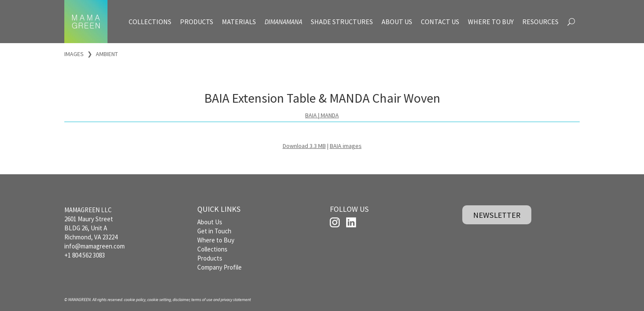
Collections (212, 249)
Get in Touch (214, 231)
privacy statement (236, 300)
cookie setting (159, 300)
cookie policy (135, 300)
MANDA (330, 115)
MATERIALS (239, 22)
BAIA (311, 115)
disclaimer (181, 300)
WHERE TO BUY (491, 22)
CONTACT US (440, 22)
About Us (210, 222)
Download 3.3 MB (304, 146)
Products (210, 258)
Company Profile (219, 267)
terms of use (202, 300)
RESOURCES (540, 22)
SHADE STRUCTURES (342, 22)
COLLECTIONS (150, 22)
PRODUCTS (197, 22)
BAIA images (346, 146)
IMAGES (74, 54)
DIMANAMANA (283, 22)
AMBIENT (107, 54)
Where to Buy (216, 240)
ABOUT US (397, 22)
